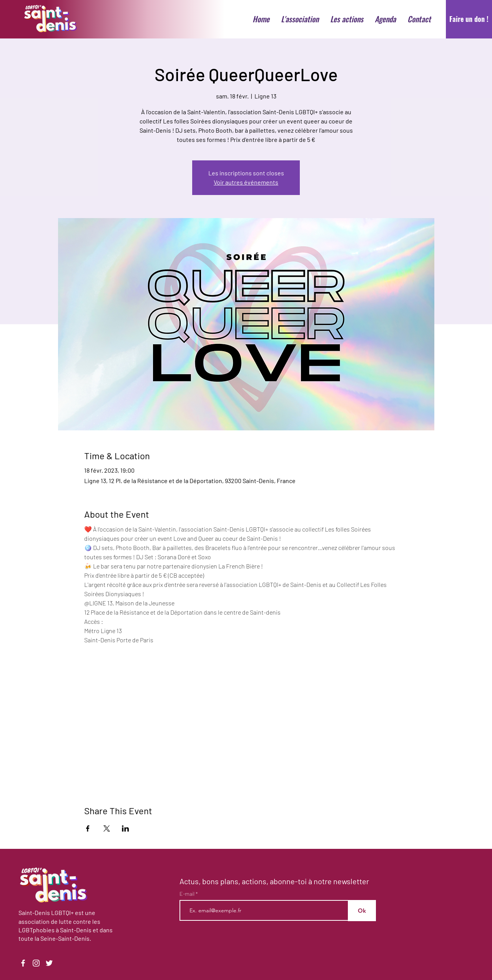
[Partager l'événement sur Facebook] (88, 828)
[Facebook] (23, 963)
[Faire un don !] (469, 19)
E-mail (188, 894)
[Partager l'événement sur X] (107, 828)
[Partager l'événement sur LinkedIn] (125, 828)
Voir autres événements (246, 182)
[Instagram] (36, 963)
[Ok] (362, 911)
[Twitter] (49, 963)
